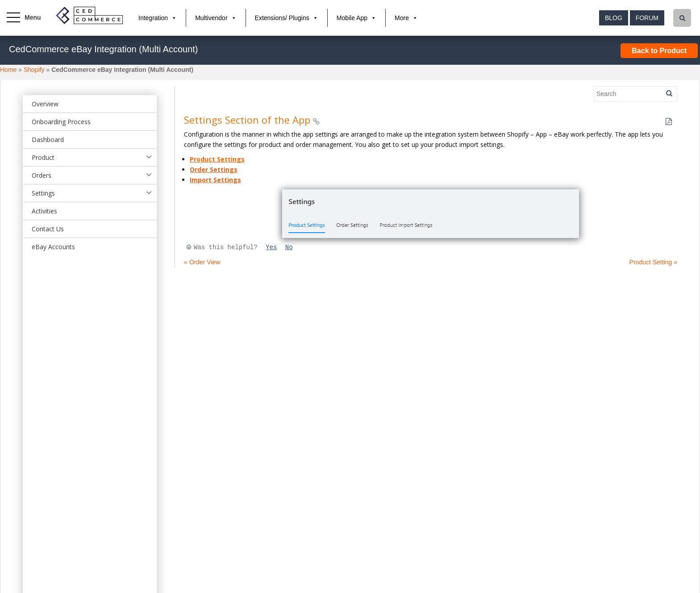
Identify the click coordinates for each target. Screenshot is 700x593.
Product (43, 157)
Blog (614, 18)
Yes (271, 247)
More (402, 18)
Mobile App (352, 18)
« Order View (202, 262)
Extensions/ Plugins (282, 18)
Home (8, 70)
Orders (42, 175)
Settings (43, 193)
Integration (153, 18)
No (289, 247)
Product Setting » (653, 262)
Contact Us (48, 229)
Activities (44, 211)
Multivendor (211, 18)
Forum (647, 18)
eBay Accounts (53, 247)
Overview (45, 104)
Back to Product (659, 51)
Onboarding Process (61, 122)
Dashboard (48, 140)
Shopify (34, 70)
